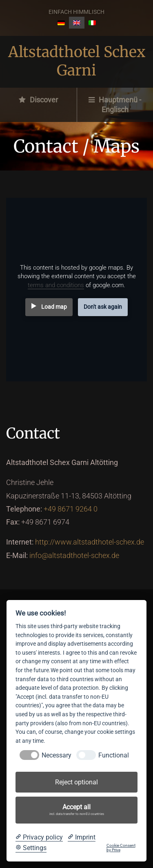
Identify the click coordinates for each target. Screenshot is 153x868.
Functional (114, 755)
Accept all (77, 810)
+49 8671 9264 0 (71, 509)
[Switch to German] (61, 23)
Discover (38, 100)
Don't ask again (103, 307)
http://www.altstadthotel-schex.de (90, 542)
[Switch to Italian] (92, 23)
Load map (54, 307)
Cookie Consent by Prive (121, 848)
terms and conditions (56, 285)
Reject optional (76, 782)
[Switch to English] (77, 23)
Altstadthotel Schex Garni (77, 61)
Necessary (57, 755)
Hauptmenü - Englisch (115, 105)
